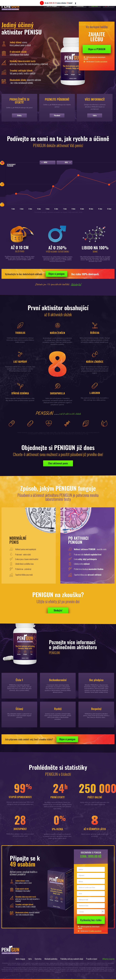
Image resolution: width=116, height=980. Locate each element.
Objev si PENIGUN (97, 49)
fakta (95, 115)
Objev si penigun (56, 274)
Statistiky (38, 959)
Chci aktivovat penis (58, 463)
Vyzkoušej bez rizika (91, 920)
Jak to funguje (20, 959)
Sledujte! (58, 610)
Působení (57, 115)
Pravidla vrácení (92, 959)
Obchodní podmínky (51, 959)
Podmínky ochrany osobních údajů (72, 959)
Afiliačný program (108, 959)
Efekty (19, 115)
